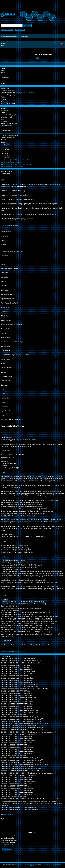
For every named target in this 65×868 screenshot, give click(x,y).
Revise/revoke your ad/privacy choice (52, 864)
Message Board (20, 30)
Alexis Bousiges (9, 652)
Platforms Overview (7, 30)
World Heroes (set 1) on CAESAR (12, 162)
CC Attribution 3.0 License (20, 652)
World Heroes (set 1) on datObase (12, 166)
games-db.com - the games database (24, 864)
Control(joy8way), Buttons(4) (25, 93)
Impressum (33, 865)
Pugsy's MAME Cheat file (8, 814)
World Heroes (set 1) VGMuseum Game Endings (17, 160)
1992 (37, 58)
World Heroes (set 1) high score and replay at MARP (18, 164)
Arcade (12, 36)
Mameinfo (6, 433)
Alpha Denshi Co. (14, 91)
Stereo (10, 126)
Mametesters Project (13, 433)
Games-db (5, 36)
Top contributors (7, 849)
